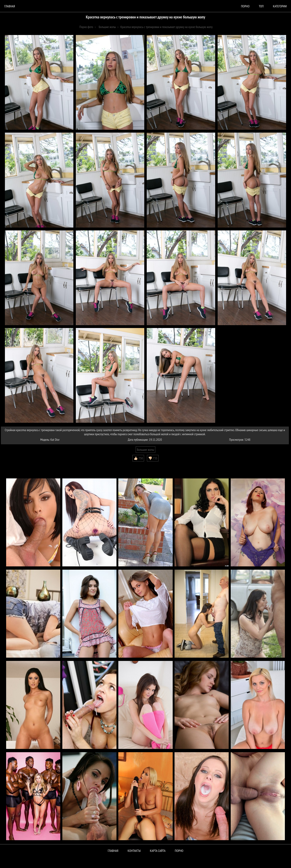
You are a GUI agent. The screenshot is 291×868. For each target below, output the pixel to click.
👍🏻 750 (138, 458)
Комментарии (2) (13, 464)
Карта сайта (158, 851)
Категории (280, 6)
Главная (10, 6)
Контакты (134, 851)
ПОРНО (179, 851)
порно (245, 6)
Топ (261, 6)
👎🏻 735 (153, 458)
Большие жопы (145, 450)
